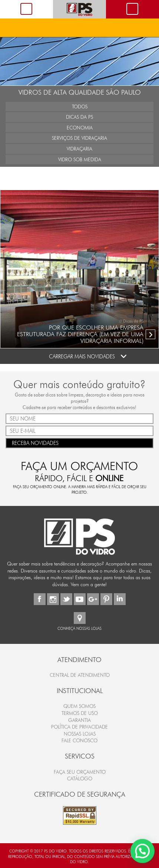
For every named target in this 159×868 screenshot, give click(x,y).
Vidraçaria (79, 149)
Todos (80, 107)
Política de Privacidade (79, 727)
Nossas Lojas (80, 734)
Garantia (79, 720)
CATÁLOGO (80, 779)
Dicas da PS (79, 117)
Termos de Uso (80, 713)
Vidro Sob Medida (80, 159)
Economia (80, 128)
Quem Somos (79, 706)
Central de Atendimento (80, 675)
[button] (143, 852)
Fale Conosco (79, 740)
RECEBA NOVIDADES (79, 443)
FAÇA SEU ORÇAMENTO (80, 772)
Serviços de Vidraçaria (79, 138)
